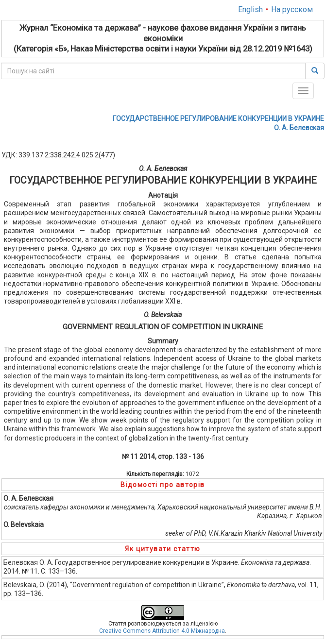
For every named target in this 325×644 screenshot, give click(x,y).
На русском (292, 9)
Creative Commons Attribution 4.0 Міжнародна (162, 631)
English (250, 9)
